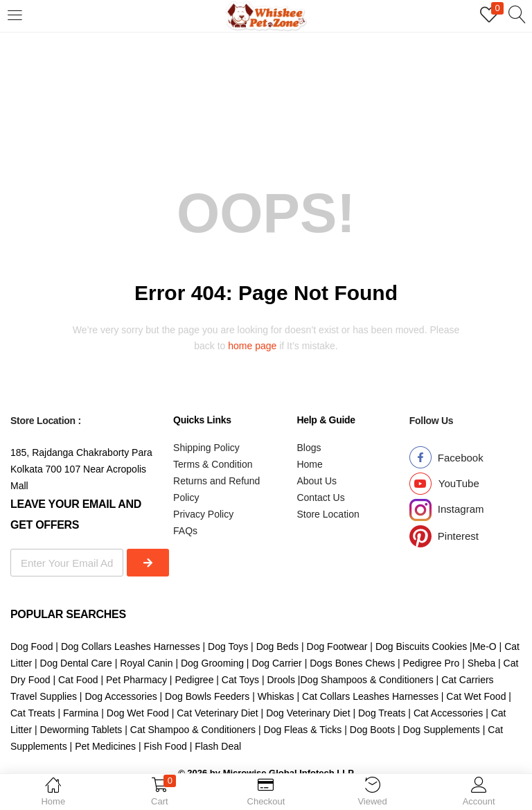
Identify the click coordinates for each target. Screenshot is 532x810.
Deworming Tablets (81, 730)
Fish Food (166, 746)
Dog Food (32, 646)
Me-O (485, 646)
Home (309, 464)
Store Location (328, 514)
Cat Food (78, 680)
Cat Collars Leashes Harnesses (370, 696)
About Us (317, 481)
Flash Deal (218, 746)
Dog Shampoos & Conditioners (366, 680)
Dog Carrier (276, 663)
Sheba (481, 663)
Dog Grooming (212, 663)
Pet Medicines (105, 746)
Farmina (81, 713)
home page (252, 346)
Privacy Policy (203, 514)
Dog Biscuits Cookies (421, 646)
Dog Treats (382, 713)
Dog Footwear (337, 646)
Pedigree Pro (432, 663)
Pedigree (194, 680)
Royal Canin (146, 663)
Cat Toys (240, 680)
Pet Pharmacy (136, 680)
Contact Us (320, 498)
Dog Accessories (121, 696)
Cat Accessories (448, 713)
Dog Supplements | (446, 730)
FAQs (185, 531)
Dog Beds (277, 646)
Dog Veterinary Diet (308, 713)
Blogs (309, 448)
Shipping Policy (206, 448)
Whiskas (276, 696)
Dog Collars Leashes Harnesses (131, 646)
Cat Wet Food (476, 696)
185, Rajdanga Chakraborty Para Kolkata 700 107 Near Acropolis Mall (81, 469)
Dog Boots (372, 730)
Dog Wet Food (136, 713)
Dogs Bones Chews (352, 663)
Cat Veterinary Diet (218, 713)
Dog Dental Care (76, 663)
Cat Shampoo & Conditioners (193, 730)
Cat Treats (33, 713)
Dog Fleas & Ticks (303, 730)
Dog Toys (229, 646)
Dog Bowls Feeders (207, 696)
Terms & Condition (213, 464)
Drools (281, 680)
